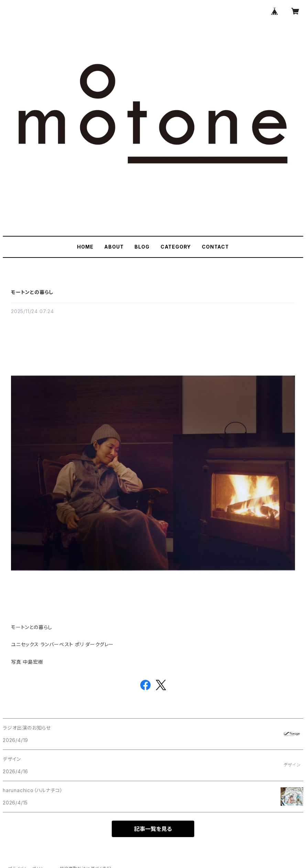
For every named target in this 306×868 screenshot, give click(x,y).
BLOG (142, 247)
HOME (85, 247)
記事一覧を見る (153, 829)
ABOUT (114, 247)
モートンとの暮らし (32, 292)
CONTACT (215, 247)
